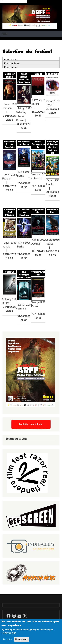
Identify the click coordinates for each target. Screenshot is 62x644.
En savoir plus (9, 635)
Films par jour (11, 67)
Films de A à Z (11, 59)
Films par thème (12, 63)
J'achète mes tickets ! (31, 424)
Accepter (7, 642)
